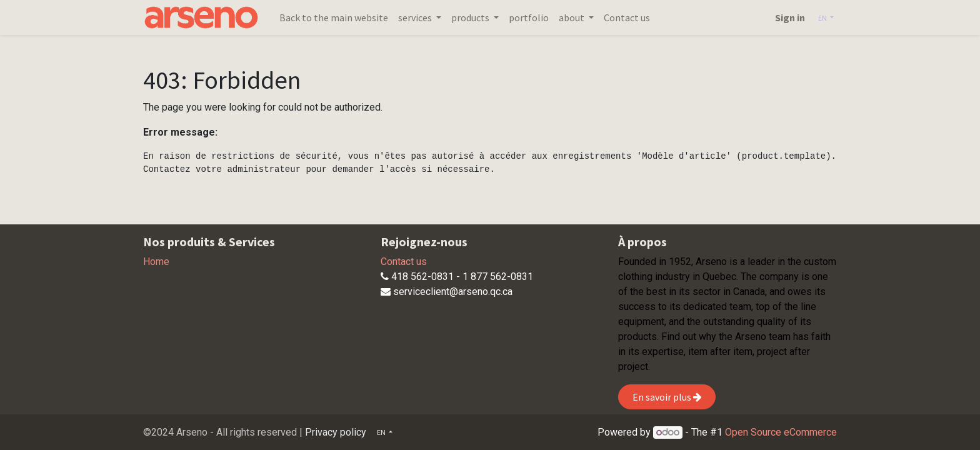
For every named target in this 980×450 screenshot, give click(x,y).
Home (156, 262)
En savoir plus (667, 397)
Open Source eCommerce (781, 432)
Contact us (404, 262)
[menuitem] (334, 17)
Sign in (790, 17)
